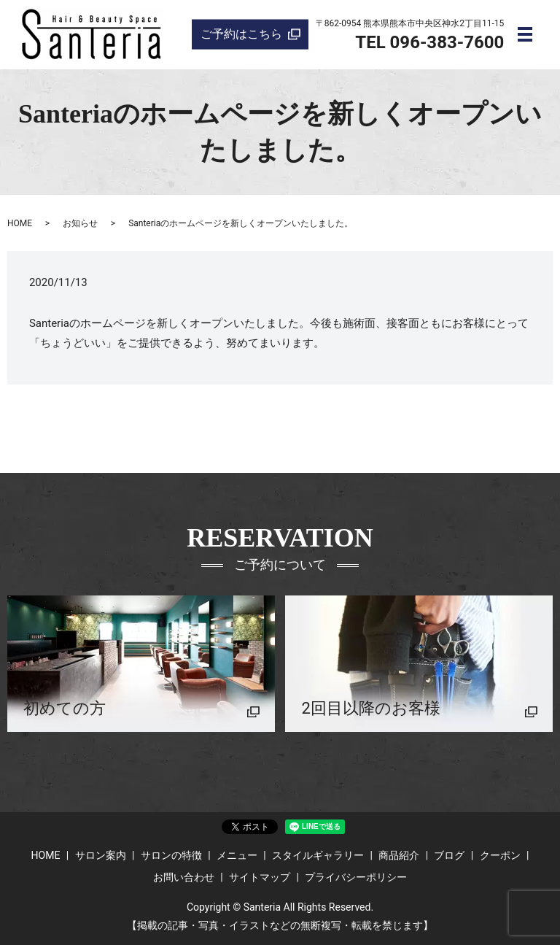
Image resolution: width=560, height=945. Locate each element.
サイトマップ (260, 877)
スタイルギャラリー (318, 855)
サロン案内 (101, 855)
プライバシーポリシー (356, 877)
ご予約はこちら (241, 34)
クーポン (500, 855)
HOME (20, 223)
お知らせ (80, 223)
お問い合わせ (184, 877)
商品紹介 (399, 855)
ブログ (449, 855)
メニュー (237, 855)
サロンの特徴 (171, 855)
